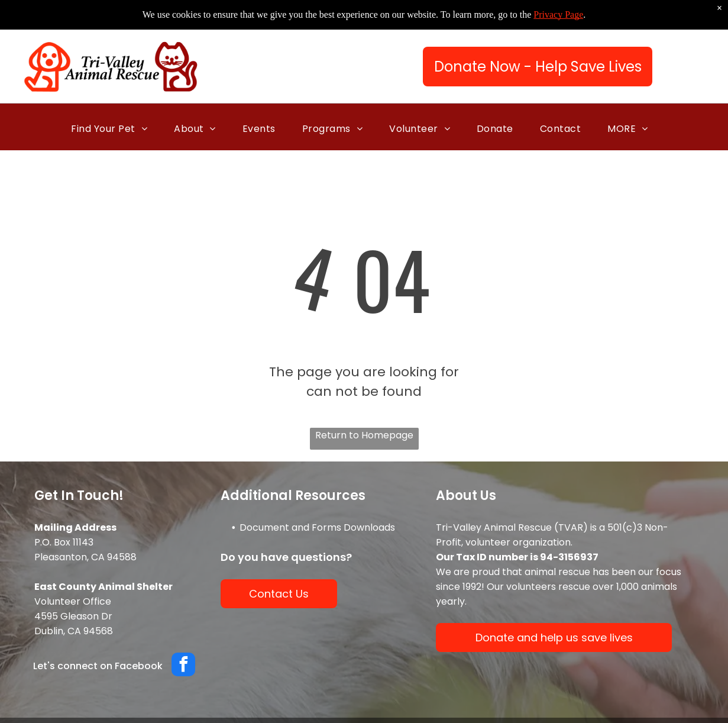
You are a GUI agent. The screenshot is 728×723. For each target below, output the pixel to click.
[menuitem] (114, 129)
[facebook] (183, 666)
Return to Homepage (364, 435)
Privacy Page (558, 14)
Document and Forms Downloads (317, 527)
